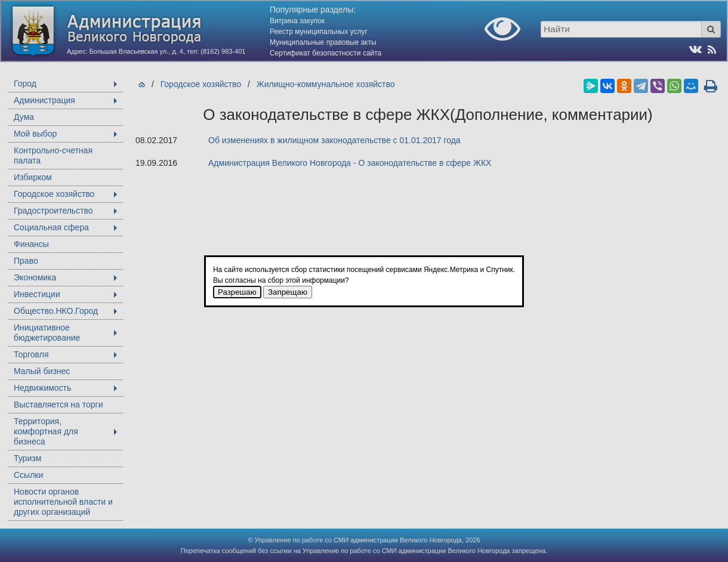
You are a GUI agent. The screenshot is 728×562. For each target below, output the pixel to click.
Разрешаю (237, 292)
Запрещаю (288, 292)
